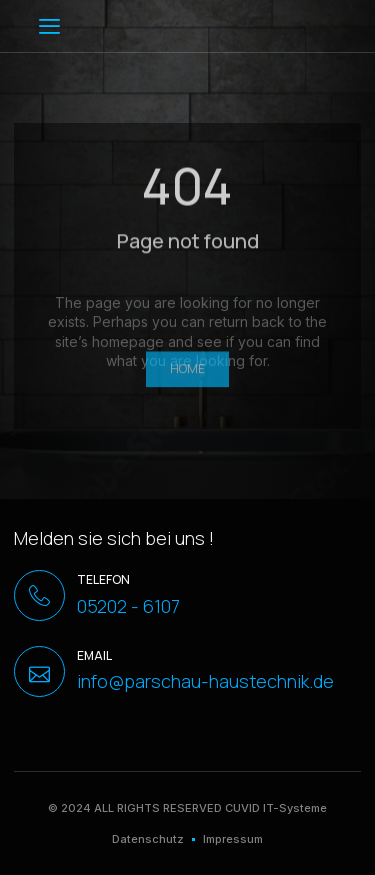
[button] (50, 26)
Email (94, 655)
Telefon (103, 579)
